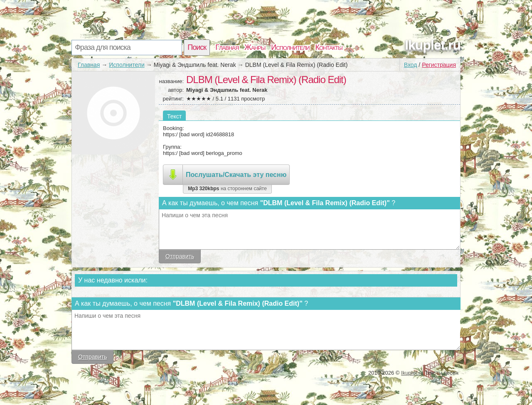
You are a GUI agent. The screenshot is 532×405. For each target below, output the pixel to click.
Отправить (180, 256)
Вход (411, 65)
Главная (227, 47)
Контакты (329, 47)
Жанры (255, 47)
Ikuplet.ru (433, 45)
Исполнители (290, 47)
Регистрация (439, 65)
